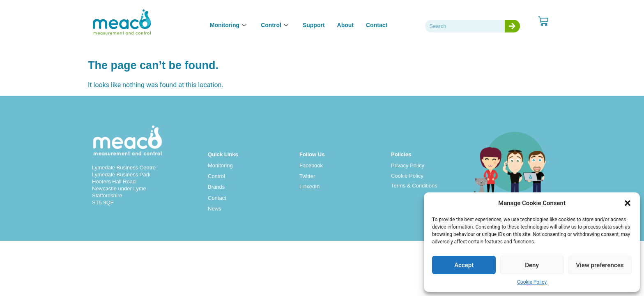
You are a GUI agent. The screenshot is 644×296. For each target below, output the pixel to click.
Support (314, 25)
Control (216, 176)
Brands (216, 187)
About (345, 25)
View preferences (600, 265)
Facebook (311, 165)
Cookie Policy (532, 282)
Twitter (307, 176)
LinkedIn (309, 186)
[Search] (512, 26)
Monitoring (220, 165)
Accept (464, 265)
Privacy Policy (408, 165)
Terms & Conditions (414, 186)
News (215, 209)
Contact (377, 25)
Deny (532, 265)
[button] (628, 203)
